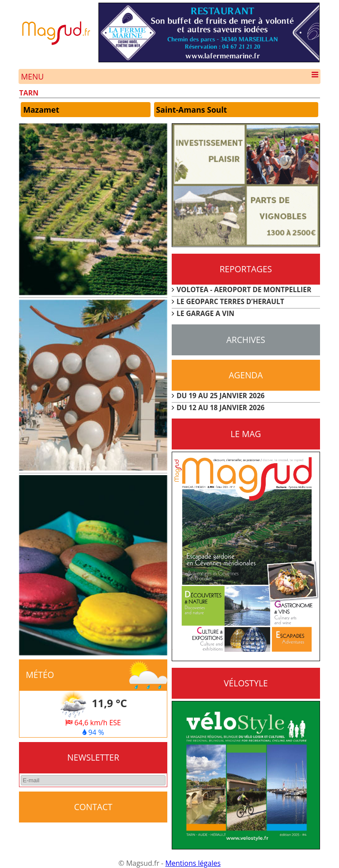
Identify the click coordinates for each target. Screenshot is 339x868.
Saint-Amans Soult (192, 110)
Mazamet (41, 110)
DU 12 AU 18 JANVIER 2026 (220, 407)
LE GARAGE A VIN (205, 313)
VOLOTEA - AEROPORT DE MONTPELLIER (244, 289)
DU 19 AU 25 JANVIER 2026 (220, 396)
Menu (169, 76)
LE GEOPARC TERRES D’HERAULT (230, 301)
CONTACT (93, 807)
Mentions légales (193, 863)
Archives (246, 340)
